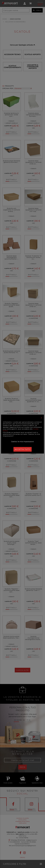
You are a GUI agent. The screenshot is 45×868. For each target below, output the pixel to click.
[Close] (41, 418)
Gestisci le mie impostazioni (22, 442)
